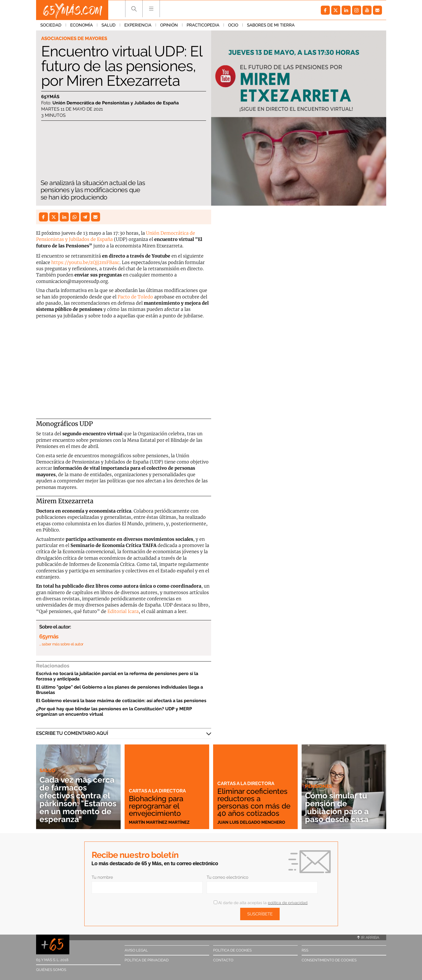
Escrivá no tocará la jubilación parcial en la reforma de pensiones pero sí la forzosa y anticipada (117, 676)
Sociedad (51, 25)
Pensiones (318, 786)
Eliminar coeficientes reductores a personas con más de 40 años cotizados (254, 802)
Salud (109, 25)
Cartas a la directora (157, 791)
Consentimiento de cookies (329, 960)
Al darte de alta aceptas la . (261, 903)
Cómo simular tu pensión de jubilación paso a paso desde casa (337, 807)
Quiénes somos (51, 970)
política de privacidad (288, 903)
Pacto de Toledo (135, 297)
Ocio (233, 25)
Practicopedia (203, 25)
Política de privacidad (147, 960)
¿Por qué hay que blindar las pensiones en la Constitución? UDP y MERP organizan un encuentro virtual (114, 711)
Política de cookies (232, 950)
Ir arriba (368, 937)
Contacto (223, 960)
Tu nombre (102, 877)
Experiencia (138, 25)
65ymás (50, 97)
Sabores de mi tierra (271, 25)
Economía (81, 25)
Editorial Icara (123, 611)
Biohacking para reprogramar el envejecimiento (156, 806)
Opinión (169, 25)
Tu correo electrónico (227, 877)
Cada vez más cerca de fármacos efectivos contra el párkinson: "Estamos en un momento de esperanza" (78, 800)
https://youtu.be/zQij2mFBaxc (85, 262)
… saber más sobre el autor (61, 644)
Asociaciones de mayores (74, 38)
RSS (305, 950)
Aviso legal (136, 950)
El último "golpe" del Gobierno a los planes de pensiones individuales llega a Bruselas (120, 690)
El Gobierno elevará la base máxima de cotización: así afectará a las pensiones (121, 701)
